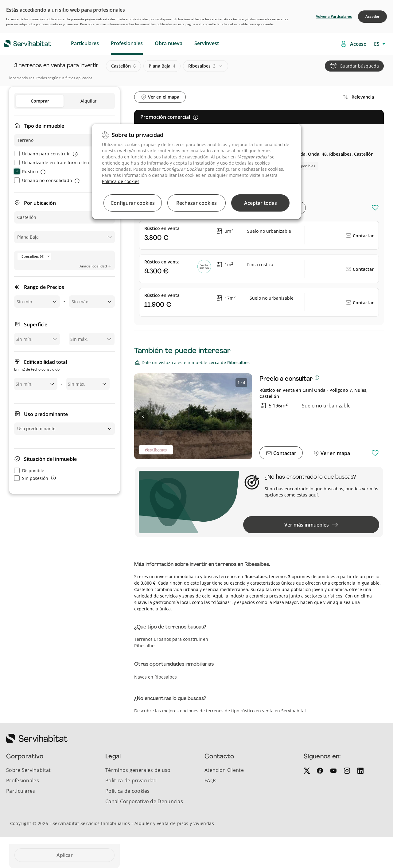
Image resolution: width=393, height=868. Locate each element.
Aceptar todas (261, 203)
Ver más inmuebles (311, 525)
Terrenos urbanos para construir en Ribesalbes (171, 642)
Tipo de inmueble (44, 126)
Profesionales (127, 43)
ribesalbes (202, 66)
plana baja (162, 66)
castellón (123, 66)
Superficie (36, 325)
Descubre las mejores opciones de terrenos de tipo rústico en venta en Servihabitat (220, 711)
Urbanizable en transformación (52, 163)
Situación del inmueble (50, 459)
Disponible (29, 471)
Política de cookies (121, 181)
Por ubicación (40, 203)
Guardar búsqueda (359, 66)
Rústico (26, 171)
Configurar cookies (133, 203)
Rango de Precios (44, 287)
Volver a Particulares (334, 16)
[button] (144, 416)
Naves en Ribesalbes (156, 677)
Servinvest (207, 43)
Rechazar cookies (196, 203)
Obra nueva (169, 43)
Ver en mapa (335, 453)
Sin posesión (31, 478)
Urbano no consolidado (43, 180)
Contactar (363, 236)
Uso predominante (46, 414)
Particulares (85, 43)
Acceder (372, 16)
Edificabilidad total (41, 366)
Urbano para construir (42, 154)
